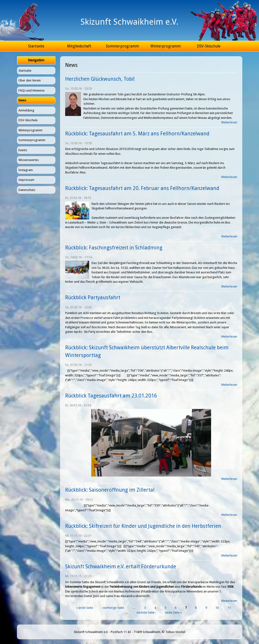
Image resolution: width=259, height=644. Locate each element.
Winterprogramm (166, 46)
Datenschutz (27, 190)
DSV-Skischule (209, 46)
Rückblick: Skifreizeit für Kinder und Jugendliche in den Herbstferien (143, 526)
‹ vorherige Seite (113, 608)
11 (229, 608)
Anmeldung (26, 110)
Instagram (26, 170)
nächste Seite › (146, 612)
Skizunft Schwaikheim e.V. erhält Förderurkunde (121, 566)
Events (23, 150)
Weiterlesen (229, 122)
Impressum (26, 180)
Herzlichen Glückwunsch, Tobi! (100, 79)
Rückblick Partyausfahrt (93, 297)
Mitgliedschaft (79, 46)
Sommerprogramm (122, 46)
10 (217, 608)
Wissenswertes (29, 160)
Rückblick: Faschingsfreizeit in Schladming (114, 248)
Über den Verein (30, 80)
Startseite (36, 46)
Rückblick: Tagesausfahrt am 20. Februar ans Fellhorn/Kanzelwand (142, 188)
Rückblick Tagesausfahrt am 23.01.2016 (111, 396)
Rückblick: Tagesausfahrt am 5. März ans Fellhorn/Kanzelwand (137, 134)
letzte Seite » (173, 612)
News (22, 100)
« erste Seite (85, 608)
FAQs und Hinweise (32, 90)
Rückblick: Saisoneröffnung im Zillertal (110, 490)
